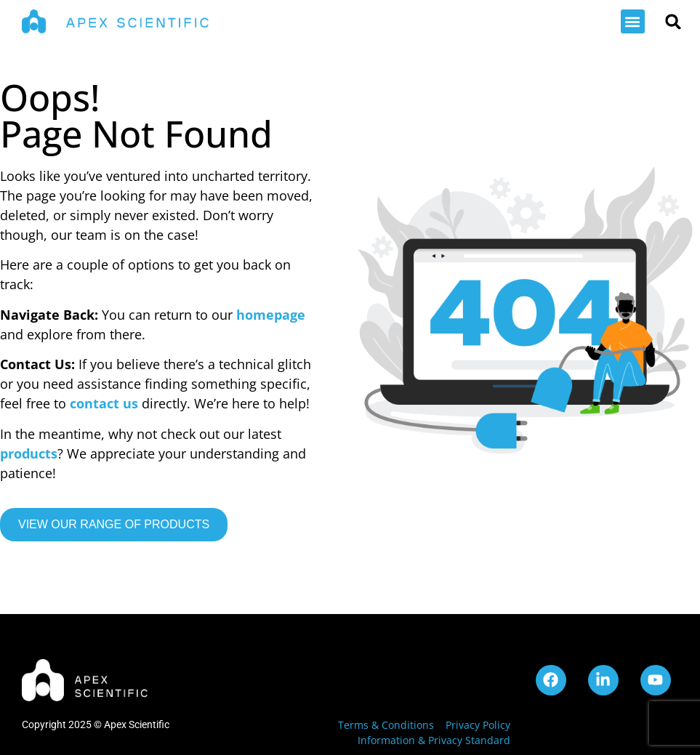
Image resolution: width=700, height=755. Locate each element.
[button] (633, 21)
